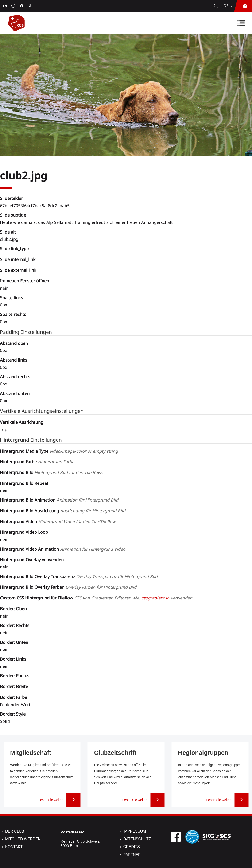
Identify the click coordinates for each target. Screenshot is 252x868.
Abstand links (14, 360)
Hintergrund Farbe (37, 462)
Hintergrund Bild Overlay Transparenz (79, 576)
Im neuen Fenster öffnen (25, 281)
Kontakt (14, 847)
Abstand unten (15, 393)
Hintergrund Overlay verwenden (32, 560)
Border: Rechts (15, 625)
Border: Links (13, 659)
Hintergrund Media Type (59, 451)
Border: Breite (14, 686)
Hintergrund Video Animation (63, 549)
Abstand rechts (15, 377)
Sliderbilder (11, 198)
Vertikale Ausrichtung (22, 422)
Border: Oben (13, 609)
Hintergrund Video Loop (24, 532)
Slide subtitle (13, 215)
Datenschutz (137, 839)
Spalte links (12, 298)
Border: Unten (14, 642)
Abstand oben (14, 343)
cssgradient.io (155, 598)
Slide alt (8, 232)
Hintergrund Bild (52, 472)
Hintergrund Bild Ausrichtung (63, 511)
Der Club (15, 831)
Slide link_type (14, 249)
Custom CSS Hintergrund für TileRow (97, 598)
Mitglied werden (23, 839)
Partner (132, 855)
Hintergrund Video (58, 522)
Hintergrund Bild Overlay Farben (68, 587)
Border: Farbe (14, 697)
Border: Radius (15, 676)
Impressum (135, 831)
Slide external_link (18, 270)
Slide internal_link (18, 259)
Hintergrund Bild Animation (59, 500)
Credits (132, 847)
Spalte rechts (13, 314)
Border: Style (13, 714)
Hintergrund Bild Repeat (24, 483)
